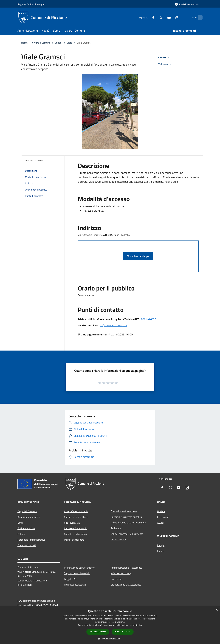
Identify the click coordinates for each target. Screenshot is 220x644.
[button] (110, 639)
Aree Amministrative (29, 517)
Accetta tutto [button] (98, 632)
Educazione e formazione (124, 511)
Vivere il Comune (42, 43)
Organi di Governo (27, 511)
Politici (21, 534)
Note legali (116, 579)
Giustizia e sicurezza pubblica (126, 517)
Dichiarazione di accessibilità (126, 585)
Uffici (20, 523)
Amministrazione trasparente (126, 568)
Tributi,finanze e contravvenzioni (128, 522)
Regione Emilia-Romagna (31, 4)
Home (24, 43)
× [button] (216, 610)
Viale (69, 43)
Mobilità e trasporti (74, 540)
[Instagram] (171, 17)
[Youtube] (163, 17)
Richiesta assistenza (75, 585)
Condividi (165, 58)
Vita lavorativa (72, 523)
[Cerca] (199, 17)
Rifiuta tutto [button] (123, 632)
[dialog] (110, 625)
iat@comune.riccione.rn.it (113, 325)
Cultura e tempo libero (76, 517)
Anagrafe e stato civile (76, 511)
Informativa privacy (121, 573)
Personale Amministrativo (31, 540)
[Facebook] (147, 17)
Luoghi (59, 43)
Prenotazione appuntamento (79, 568)
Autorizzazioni (118, 539)
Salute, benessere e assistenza (127, 534)
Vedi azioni (165, 64)
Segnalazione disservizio (77, 573)
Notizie (161, 511)
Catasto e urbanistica (75, 534)
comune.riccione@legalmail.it (39, 601)
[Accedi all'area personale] (187, 4)
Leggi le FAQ (71, 579)
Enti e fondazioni (26, 528)
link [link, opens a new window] (140, 625)
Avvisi (160, 523)
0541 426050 (149, 319)
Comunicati (163, 517)
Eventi (161, 551)
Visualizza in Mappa (138, 256)
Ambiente (116, 528)
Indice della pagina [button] (34, 161)
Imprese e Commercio (76, 528)
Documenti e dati (27, 545)
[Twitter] (155, 17)
